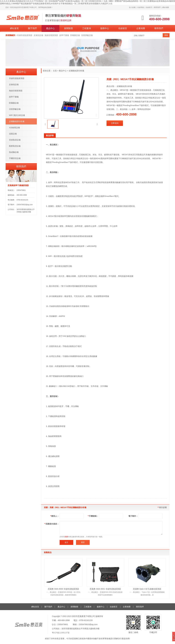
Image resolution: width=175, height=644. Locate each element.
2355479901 (21, 190)
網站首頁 (14, 28)
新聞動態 (68, 28)
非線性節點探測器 (25, 35)
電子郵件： (133, 516)
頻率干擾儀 (64, 35)
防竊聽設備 (75, 35)
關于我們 (32, 28)
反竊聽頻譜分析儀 (76, 71)
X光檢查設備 (14, 128)
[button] (45, 124)
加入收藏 (132, 7)
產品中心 (50, 28)
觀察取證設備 (15, 146)
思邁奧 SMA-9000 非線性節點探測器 (63, 589)
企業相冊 (141, 28)
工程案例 (87, 28)
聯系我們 (157, 7)
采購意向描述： (52, 524)
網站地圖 (166, 7)
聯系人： (55, 516)
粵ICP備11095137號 (61, 633)
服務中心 (105, 28)
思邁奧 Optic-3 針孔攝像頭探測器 (147, 589)
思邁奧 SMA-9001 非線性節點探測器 (105, 589)
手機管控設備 (15, 158)
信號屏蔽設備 (87, 35)
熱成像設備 (14, 152)
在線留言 (149, 7)
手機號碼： (93, 516)
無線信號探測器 (51, 35)
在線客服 (141, 7)
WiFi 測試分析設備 (17, 115)
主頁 (55, 71)
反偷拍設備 (38, 35)
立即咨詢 (115, 123)
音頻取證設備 (15, 140)
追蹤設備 (13, 134)
